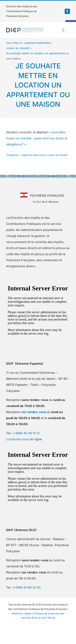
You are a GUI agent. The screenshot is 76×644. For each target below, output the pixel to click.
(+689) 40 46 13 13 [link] (26, 433)
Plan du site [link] (39, 618)
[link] (67, 11)
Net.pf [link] (51, 618)
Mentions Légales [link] (22, 613)
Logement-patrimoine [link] (33, 155)
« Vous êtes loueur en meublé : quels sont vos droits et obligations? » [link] (37, 138)
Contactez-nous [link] (18, 439)
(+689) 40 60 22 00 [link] (27, 587)
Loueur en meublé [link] (57, 155)
